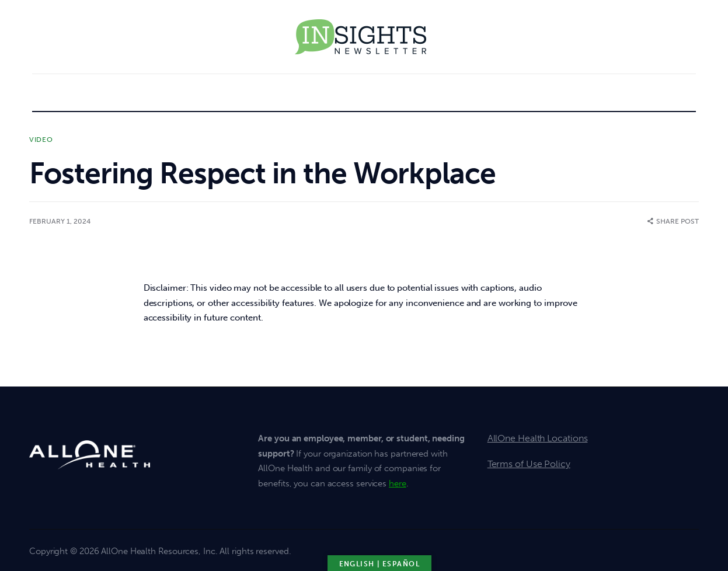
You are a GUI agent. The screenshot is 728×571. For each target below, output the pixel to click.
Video (41, 140)
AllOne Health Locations (538, 438)
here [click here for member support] (398, 483)
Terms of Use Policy (529, 464)
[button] (673, 221)
